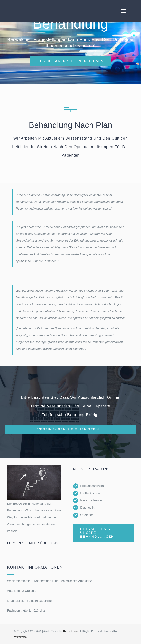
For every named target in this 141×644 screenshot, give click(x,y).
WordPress (20, 637)
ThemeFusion (70, 631)
